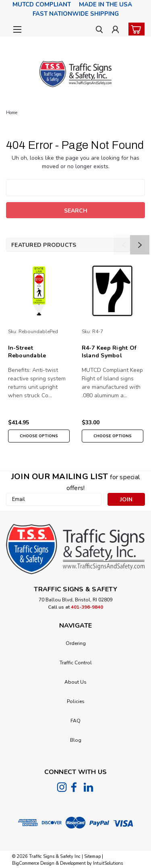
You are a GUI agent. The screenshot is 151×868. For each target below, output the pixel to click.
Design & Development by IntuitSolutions (81, 863)
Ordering (76, 643)
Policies (76, 701)
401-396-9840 (87, 607)
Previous (124, 245)
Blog (76, 740)
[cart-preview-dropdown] (135, 29)
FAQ (75, 721)
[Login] (115, 30)
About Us (75, 682)
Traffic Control (76, 663)
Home (12, 113)
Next (140, 245)
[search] (99, 30)
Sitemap (92, 857)
